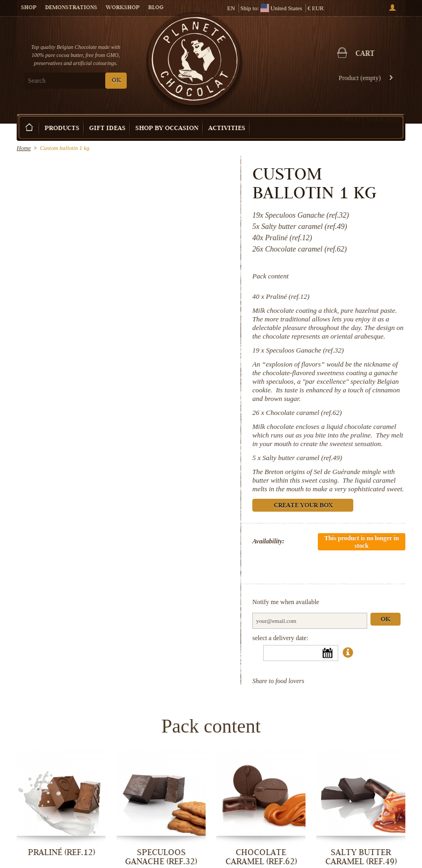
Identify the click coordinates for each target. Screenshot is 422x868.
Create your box (370, 119)
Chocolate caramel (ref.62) (304, 413)
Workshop (123, 8)
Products (62, 129)
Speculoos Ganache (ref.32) (305, 350)
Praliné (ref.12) (288, 296)
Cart (365, 54)
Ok (385, 620)
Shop (29, 8)
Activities (227, 129)
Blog (156, 8)
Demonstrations (71, 8)
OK (116, 81)
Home (24, 148)
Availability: (268, 541)
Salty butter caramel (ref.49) (302, 458)
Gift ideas (107, 129)
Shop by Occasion (167, 129)
